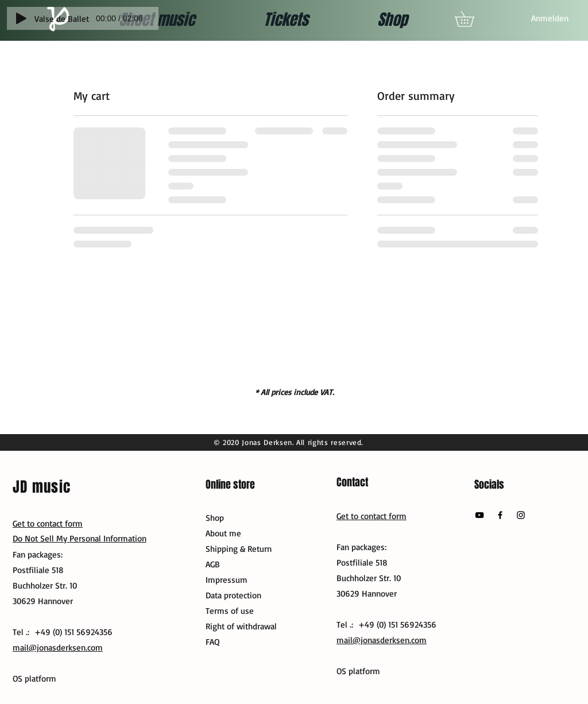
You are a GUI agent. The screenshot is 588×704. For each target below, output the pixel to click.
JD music (42, 487)
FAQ (212, 642)
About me (223, 533)
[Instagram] (521, 515)
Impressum (227, 580)
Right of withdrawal (241, 626)
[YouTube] (479, 515)
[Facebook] (500, 515)
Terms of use (230, 611)
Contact (352, 482)
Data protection (233, 595)
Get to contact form (372, 516)
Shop (215, 518)
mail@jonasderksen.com (382, 640)
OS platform (358, 671)
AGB (213, 564)
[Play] (21, 18)
